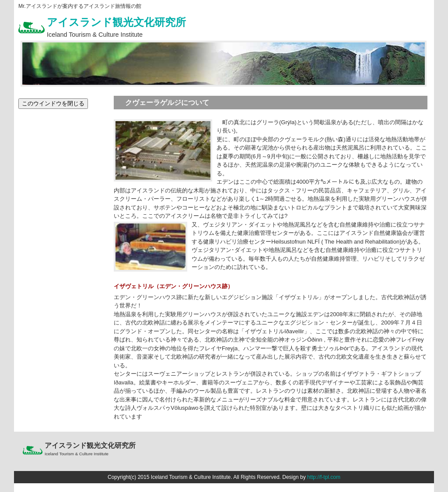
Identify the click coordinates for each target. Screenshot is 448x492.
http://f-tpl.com (324, 477)
